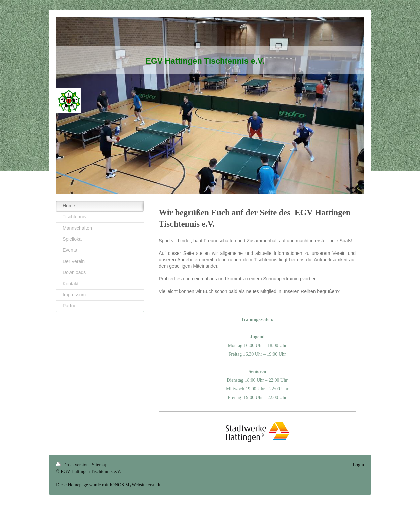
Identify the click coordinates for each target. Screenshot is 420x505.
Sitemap (100, 465)
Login (359, 465)
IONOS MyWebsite (128, 485)
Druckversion (73, 465)
